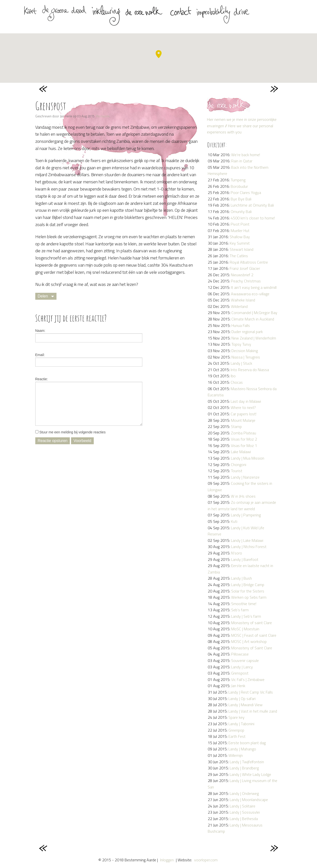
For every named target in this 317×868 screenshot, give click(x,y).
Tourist (237, 471)
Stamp (236, 426)
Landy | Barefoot (245, 559)
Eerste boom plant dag (247, 743)
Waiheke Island (243, 300)
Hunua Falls (241, 325)
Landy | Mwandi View (245, 705)
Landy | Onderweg (244, 793)
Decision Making (245, 351)
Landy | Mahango (242, 749)
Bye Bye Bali (241, 199)
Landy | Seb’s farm (246, 616)
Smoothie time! (244, 604)
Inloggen (167, 860)
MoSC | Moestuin (245, 629)
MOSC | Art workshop (249, 641)
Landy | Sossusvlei (245, 812)
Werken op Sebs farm (249, 597)
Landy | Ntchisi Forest (249, 547)
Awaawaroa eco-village (250, 294)
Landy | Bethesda (244, 819)
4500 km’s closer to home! (253, 218)
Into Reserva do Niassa (250, 370)
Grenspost (240, 673)
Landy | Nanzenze (245, 477)
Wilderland (239, 306)
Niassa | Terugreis (246, 357)
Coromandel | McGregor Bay (254, 313)
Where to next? (243, 407)
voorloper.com (206, 860)
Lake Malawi (241, 452)
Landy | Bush (242, 578)
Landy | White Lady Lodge (250, 774)
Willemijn (236, 755)
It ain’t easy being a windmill (254, 287)
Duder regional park (247, 332)
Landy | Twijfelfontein (247, 762)
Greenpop (236, 730)
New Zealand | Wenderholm (254, 338)
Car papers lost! (243, 414)
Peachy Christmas (246, 281)
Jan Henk (238, 686)
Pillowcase (240, 654)
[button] (159, 54)
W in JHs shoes (243, 496)
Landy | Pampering (246, 515)
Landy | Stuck (241, 363)
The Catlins (239, 256)
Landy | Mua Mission (248, 458)
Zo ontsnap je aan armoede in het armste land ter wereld (242, 506)
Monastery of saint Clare (252, 623)
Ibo (233, 376)
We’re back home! (246, 155)
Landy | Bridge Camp (248, 585)
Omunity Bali (241, 212)
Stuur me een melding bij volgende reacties (70, 432)
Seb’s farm (240, 610)
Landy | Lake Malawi (247, 540)
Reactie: (42, 379)
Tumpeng (238, 180)
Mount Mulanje (243, 420)
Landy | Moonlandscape (249, 800)
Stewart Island (242, 249)
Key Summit (240, 243)
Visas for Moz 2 (244, 439)
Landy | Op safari (242, 699)
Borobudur (239, 186)
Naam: (40, 331)
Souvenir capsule (245, 660)
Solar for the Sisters (248, 591)
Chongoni (239, 465)
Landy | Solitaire (242, 806)
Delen (43, 296)
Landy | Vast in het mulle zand (253, 711)
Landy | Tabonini (241, 724)
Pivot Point (240, 224)
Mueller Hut (240, 231)
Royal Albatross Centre (249, 262)
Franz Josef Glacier (245, 268)
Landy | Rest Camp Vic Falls (251, 692)
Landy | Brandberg (244, 768)
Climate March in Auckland (253, 319)
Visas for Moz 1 (244, 445)
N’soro (237, 553)
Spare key (236, 717)
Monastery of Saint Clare (252, 648)
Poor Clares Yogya (246, 192)
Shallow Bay (240, 237)
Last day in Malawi (246, 401)
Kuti (234, 521)
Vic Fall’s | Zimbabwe (248, 679)
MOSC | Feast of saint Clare (254, 635)
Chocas (237, 382)
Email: (40, 355)
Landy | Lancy (242, 667)
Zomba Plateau (243, 433)
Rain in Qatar (242, 161)
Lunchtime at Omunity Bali (252, 205)
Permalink (103, 116)
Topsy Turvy (241, 344)
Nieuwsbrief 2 (242, 275)
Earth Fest (237, 736)
